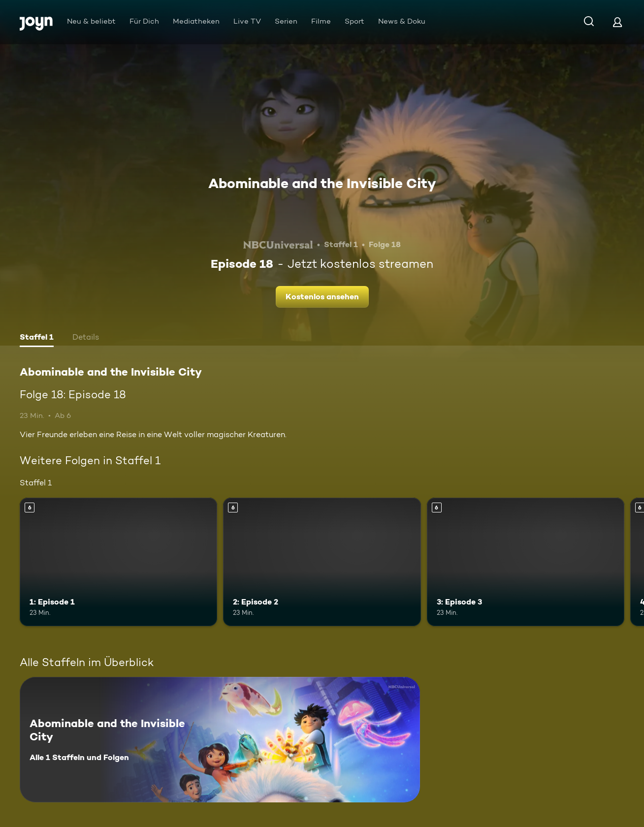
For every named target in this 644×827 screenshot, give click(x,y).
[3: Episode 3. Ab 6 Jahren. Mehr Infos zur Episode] (526, 562)
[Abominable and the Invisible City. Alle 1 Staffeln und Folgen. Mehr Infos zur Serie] (220, 740)
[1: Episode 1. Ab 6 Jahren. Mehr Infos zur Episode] (118, 562)
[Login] (617, 22)
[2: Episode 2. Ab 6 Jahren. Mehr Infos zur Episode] (322, 562)
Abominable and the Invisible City (322, 183)
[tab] (37, 338)
